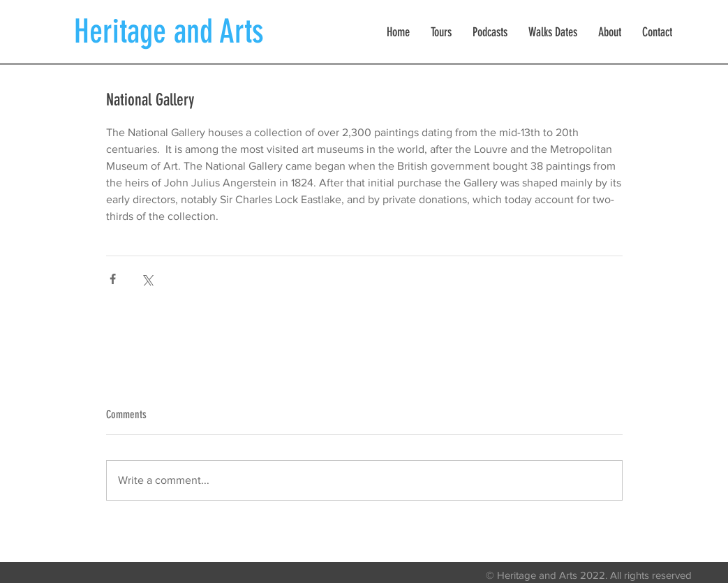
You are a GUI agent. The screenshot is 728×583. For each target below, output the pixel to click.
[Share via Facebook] (113, 279)
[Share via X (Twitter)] (147, 279)
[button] (441, 32)
